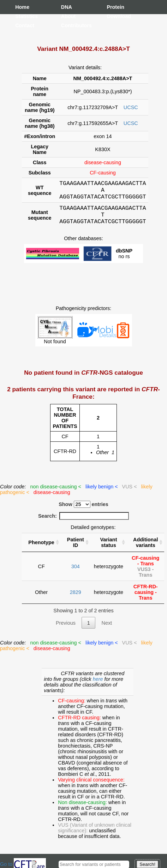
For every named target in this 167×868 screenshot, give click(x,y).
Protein (114, 7)
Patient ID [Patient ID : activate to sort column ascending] (76, 549)
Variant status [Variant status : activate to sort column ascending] (108, 549)
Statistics (22, 16)
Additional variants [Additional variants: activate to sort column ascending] (145, 549)
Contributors (68, 25)
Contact (22, 25)
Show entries (83, 511)
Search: (83, 522)
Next (107, 629)
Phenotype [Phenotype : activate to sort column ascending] (41, 549)
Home (22, 7)
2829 (76, 599)
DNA (67, 7)
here (99, 685)
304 (76, 573)
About (68, 16)
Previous (66, 629)
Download (114, 16)
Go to (23, 864)
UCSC (131, 107)
